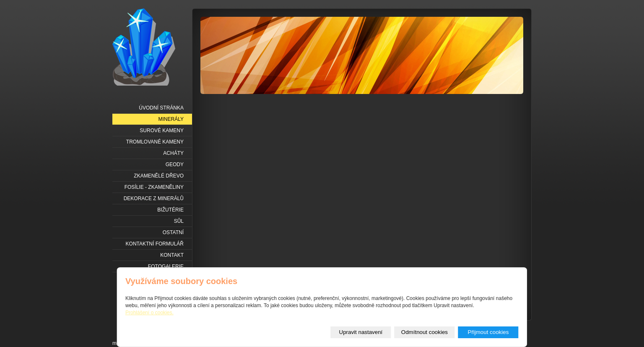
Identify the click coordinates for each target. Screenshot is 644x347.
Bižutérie (170, 210)
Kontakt (172, 255)
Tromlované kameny (155, 142)
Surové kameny (162, 130)
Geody (175, 164)
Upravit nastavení (361, 332)
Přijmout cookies (488, 332)
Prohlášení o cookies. (149, 313)
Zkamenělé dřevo (159, 176)
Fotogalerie (166, 266)
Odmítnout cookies (425, 332)
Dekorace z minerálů (154, 198)
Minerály (171, 119)
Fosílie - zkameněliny (154, 187)
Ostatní (173, 232)
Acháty (173, 153)
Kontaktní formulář (155, 244)
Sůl (179, 221)
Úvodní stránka (161, 108)
